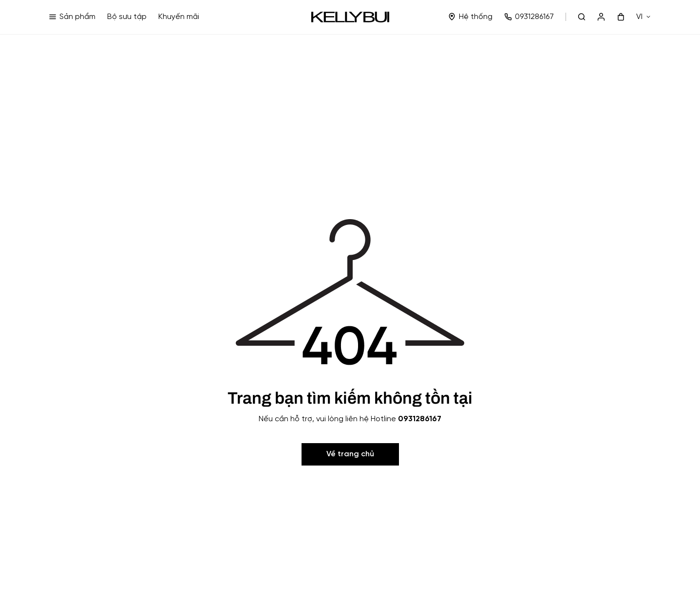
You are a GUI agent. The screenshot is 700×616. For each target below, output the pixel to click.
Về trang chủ (350, 454)
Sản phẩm (72, 17)
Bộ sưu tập (127, 17)
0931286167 (529, 17)
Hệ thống (470, 17)
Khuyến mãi (179, 17)
